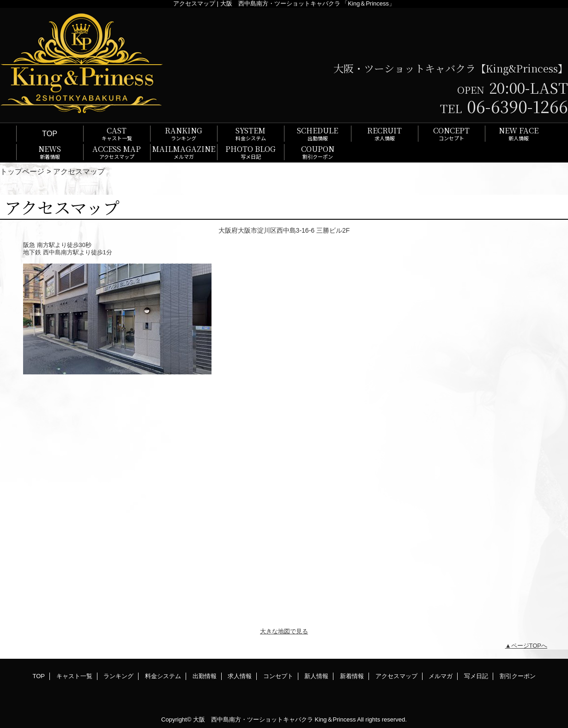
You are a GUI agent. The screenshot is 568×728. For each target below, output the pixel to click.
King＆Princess (335, 719)
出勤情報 (205, 676)
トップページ (22, 171)
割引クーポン (518, 676)
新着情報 (352, 676)
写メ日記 (476, 676)
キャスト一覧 (74, 676)
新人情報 (316, 676)
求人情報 (240, 676)
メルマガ (441, 676)
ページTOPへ (529, 646)
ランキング (118, 676)
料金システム (163, 676)
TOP (50, 133)
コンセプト (278, 676)
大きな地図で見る (284, 631)
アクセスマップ (396, 676)
